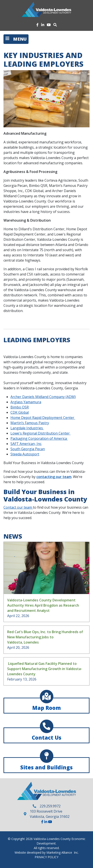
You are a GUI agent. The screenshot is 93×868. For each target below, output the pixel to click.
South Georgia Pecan (28, 449)
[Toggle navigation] (16, 39)
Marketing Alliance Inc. (63, 852)
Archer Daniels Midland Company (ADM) (43, 397)
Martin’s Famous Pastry (30, 423)
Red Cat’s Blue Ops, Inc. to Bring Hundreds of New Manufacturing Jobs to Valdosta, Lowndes (45, 637)
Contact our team (18, 507)
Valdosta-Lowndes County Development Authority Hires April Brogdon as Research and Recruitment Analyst (43, 605)
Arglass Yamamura (26, 402)
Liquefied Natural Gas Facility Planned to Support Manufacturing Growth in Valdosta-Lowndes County (45, 669)
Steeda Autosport (25, 454)
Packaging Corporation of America (39, 438)
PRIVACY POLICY (46, 857)
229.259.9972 (50, 806)
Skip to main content (0, 4)
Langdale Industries (27, 428)
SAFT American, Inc (26, 444)
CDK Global (20, 412)
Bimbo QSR (20, 407)
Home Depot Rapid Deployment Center (43, 418)
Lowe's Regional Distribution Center (41, 433)
